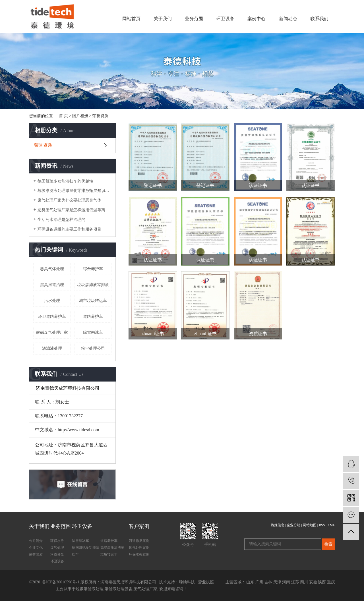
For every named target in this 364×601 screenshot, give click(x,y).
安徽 (313, 582)
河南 (286, 582)
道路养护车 (93, 317)
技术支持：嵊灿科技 (177, 582)
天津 (277, 582)
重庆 (331, 582)
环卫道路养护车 (52, 317)
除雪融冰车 (93, 332)
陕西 (322, 582)
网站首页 (131, 19)
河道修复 (57, 554)
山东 (250, 582)
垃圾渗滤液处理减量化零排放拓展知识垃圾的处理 (75, 191)
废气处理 (57, 548)
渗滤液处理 (52, 348)
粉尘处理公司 (93, 348)
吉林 (268, 582)
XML (331, 525)
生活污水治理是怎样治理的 (61, 220)
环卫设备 (225, 19)
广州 (259, 582)
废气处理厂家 (145, 589)
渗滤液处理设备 (119, 589)
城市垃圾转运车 (93, 301)
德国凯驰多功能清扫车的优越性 (65, 181)
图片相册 (80, 116)
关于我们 (163, 19)
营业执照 (206, 582)
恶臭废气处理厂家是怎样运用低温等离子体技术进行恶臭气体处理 (75, 210)
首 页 (63, 116)
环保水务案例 (139, 554)
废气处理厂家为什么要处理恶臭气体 (69, 200)
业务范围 (194, 19)
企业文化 (36, 548)
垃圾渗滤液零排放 (93, 285)
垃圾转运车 (109, 554)
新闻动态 (288, 19)
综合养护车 (93, 269)
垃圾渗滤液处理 (90, 589)
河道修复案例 (139, 541)
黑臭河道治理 (52, 285)
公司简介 (36, 541)
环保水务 (57, 541)
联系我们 (319, 19)
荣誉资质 (100, 116)
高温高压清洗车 (112, 548)
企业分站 (293, 525)
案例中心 (257, 19)
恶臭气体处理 (52, 269)
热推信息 (278, 525)
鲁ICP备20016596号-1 (60, 582)
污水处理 (52, 301)
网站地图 (310, 525)
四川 (304, 582)
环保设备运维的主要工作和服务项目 (69, 229)
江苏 (295, 582)
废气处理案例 (139, 548)
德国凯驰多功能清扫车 (86, 551)
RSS (322, 525)
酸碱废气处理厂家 (52, 332)
